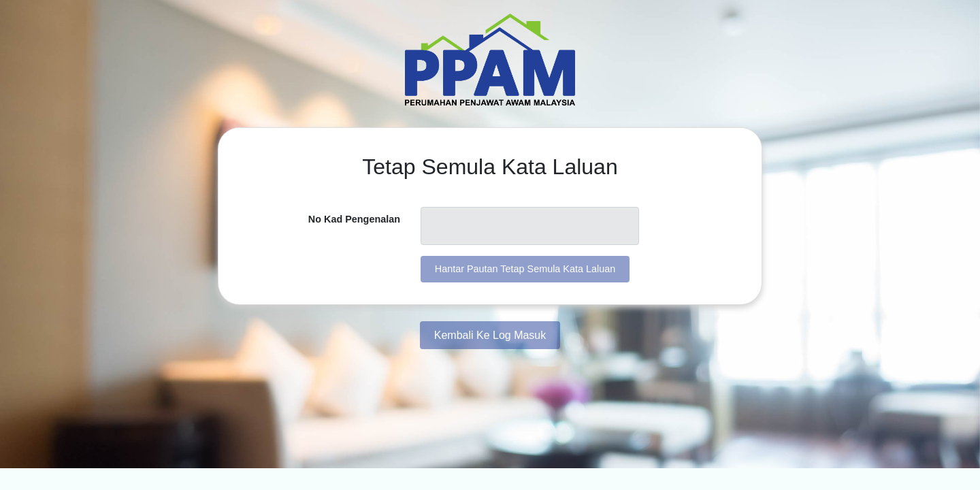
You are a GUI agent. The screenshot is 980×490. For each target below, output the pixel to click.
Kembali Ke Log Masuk (490, 335)
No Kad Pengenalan (354, 219)
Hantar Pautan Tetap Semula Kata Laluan (525, 269)
